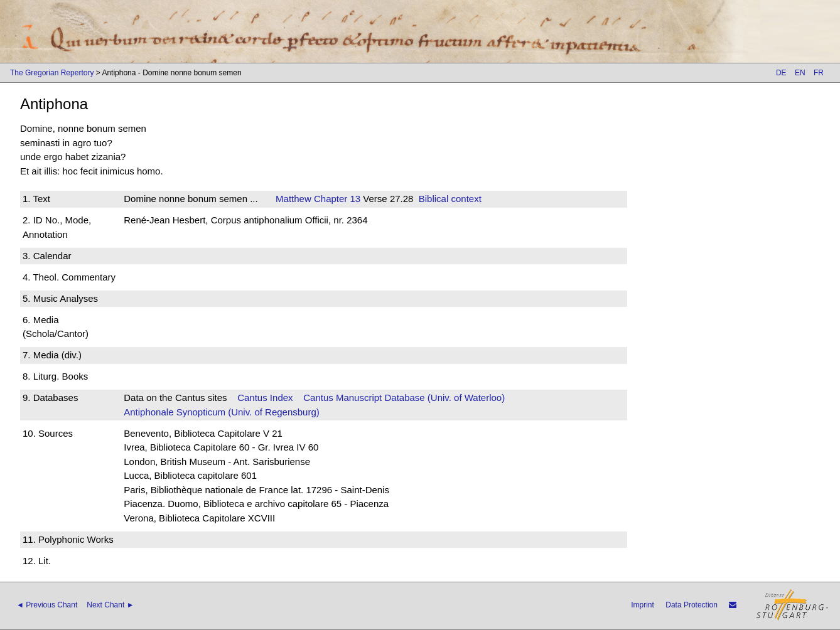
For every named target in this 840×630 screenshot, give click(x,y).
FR (819, 73)
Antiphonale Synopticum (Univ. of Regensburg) (222, 412)
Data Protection (692, 605)
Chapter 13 (336, 199)
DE (781, 73)
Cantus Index (265, 398)
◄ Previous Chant (47, 605)
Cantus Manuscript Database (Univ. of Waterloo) (404, 398)
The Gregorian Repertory (52, 73)
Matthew (293, 199)
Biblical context (450, 199)
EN (800, 73)
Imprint (643, 605)
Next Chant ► (110, 605)
